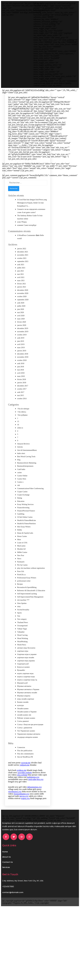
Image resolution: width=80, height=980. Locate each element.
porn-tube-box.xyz (36, 791)
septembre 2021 (23, 273)
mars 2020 (21, 330)
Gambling (21, 525)
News (19, 570)
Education (21, 513)
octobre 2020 (22, 308)
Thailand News (23, 634)
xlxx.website (22, 786)
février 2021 (22, 295)
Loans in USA (22, 554)
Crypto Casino (22, 503)
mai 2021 (21, 286)
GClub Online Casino (25, 528)
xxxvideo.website (25, 784)
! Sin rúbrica (22, 423)
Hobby (20, 541)
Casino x (20, 493)
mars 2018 (21, 388)
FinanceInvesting (23, 519)
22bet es (20, 439)
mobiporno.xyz (33, 788)
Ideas (19, 551)
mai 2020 (21, 324)
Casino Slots (22, 490)
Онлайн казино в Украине (27, 723)
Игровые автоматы (24, 698)
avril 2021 (21, 289)
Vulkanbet (21, 643)
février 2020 (22, 333)
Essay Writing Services (25, 516)
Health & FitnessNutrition (26, 535)
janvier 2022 (22, 260)
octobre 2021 (22, 270)
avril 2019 (21, 356)
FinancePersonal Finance (26, 522)
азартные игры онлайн (26, 669)
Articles (20, 458)
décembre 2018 (23, 365)
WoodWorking (22, 653)
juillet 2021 (21, 279)
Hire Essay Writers (24, 538)
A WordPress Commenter (26, 247)
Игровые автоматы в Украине (28, 701)
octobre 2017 (22, 400)
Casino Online (22, 487)
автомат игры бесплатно (26, 659)
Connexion (21, 759)
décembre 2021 (23, 263)
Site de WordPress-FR (25, 768)
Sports (19, 624)
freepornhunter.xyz (22, 805)
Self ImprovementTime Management (30, 608)
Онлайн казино (23, 720)
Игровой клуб (22, 694)
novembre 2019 (23, 343)
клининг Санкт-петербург (27, 237)
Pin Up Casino (22, 576)
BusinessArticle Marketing (27, 474)
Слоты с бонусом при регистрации (30, 736)
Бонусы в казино (23, 678)
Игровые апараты (24, 707)
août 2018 (21, 375)
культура (20, 717)
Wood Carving (22, 647)
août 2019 (21, 349)
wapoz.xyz (25, 810)
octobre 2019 (22, 346)
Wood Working (23, 650)
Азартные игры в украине (27, 666)
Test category (22, 631)
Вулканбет (21, 682)
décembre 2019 (23, 340)
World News (22, 656)
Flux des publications (25, 762)
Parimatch (21, 573)
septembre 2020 (23, 311)
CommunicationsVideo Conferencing (30, 500)
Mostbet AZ (21, 560)
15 (18, 433)
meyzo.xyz (24, 807)
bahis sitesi (21, 465)
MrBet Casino (22, 564)
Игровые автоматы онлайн (27, 704)
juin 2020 (21, 321)
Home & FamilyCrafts (25, 544)
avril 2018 (21, 384)
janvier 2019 (22, 362)
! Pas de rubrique (23, 420)
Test (19, 627)
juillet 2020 (21, 317)
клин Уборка (22, 233)
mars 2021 (21, 292)
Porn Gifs (21, 583)
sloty (19, 618)
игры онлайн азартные (26, 710)
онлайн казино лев (24, 726)
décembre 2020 (23, 302)
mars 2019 (21, 359)
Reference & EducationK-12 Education (31, 602)
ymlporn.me (25, 776)
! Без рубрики (22, 426)
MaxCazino (21, 557)
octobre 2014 (22, 410)
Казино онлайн (23, 714)
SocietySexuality (23, 621)
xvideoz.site (22, 782)
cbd (18, 497)
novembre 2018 (23, 368)
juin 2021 (21, 282)
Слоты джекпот (23, 733)
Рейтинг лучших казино (26, 729)
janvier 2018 (22, 394)
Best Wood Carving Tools (26, 468)
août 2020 (21, 314)
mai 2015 (21, 407)
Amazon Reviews (23, 455)
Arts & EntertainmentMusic (27, 462)
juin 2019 (21, 353)
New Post (21, 567)
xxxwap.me (26, 774)
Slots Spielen (22, 615)
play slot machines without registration (31, 580)
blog (19, 471)
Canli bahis (21, 481)
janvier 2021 (22, 298)
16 (18, 436)
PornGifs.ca (21, 586)
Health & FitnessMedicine (27, 532)
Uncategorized (22, 637)
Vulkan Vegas (22, 640)
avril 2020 (21, 327)
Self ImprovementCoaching (27, 605)
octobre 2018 (22, 372)
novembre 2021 (23, 266)
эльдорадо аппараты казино (28, 749)
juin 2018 (21, 378)
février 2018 (22, 391)
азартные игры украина (26, 672)
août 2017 (21, 404)
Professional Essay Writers (27, 589)
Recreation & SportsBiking (27, 599)
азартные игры (23, 662)
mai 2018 (21, 381)
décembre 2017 (23, 397)
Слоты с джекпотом (25, 739)
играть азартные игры (25, 685)
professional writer (24, 592)
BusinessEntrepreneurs (25, 477)
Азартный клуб (23, 675)
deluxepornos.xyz (34, 798)
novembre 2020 (23, 305)
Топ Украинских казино (26, 742)
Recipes (20, 595)
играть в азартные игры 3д (27, 691)
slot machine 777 (23, 611)
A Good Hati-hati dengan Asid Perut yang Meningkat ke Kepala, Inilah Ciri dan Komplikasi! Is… (32, 214)
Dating (20, 509)
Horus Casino (22, 548)
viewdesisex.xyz (15, 803)
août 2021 (21, 276)
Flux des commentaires (25, 765)
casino (19, 484)
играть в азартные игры (26, 688)
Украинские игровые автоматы (29, 745)
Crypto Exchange (23, 506)
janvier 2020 (22, 337)
